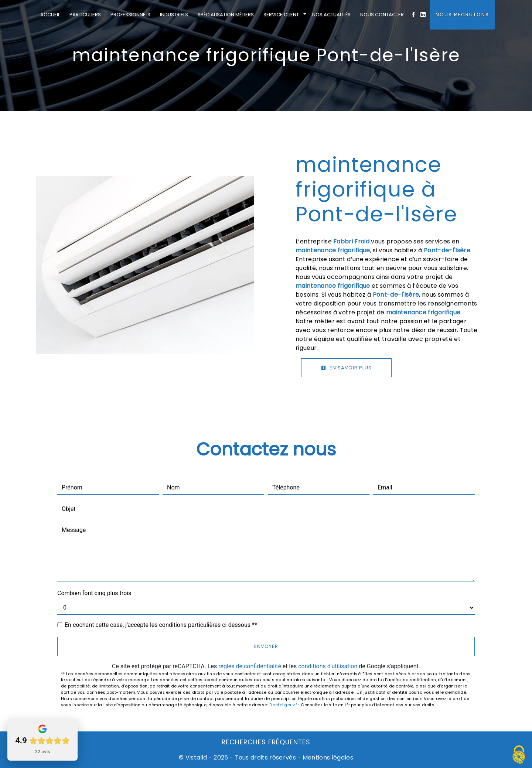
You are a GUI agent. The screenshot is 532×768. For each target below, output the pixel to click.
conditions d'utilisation (328, 666)
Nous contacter (382, 15)
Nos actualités (331, 15)
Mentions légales (327, 757)
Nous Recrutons (462, 15)
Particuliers (85, 15)
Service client (281, 15)
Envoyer (266, 646)
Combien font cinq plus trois (94, 593)
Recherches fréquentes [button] (266, 742)
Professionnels (130, 15)
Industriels (174, 15)
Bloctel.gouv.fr (284, 705)
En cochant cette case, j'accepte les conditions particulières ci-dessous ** (161, 625)
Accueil (50, 15)
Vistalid (196, 757)
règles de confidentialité (250, 666)
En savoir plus (346, 368)
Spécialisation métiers (226, 15)
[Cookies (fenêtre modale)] (519, 755)
